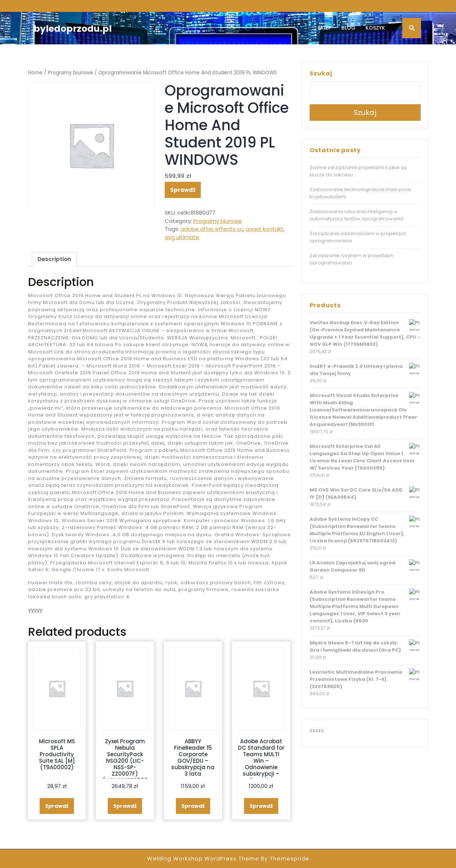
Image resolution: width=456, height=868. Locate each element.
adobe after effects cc (212, 229)
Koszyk (375, 28)
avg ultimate (182, 237)
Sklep (324, 28)
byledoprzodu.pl (73, 29)
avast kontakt (265, 229)
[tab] (54, 259)
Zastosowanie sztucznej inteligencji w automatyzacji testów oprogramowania (357, 215)
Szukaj (321, 73)
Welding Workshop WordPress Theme (203, 858)
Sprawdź (183, 190)
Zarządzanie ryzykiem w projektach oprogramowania (351, 259)
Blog (348, 28)
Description (54, 259)
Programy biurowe (70, 73)
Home (35, 73)
